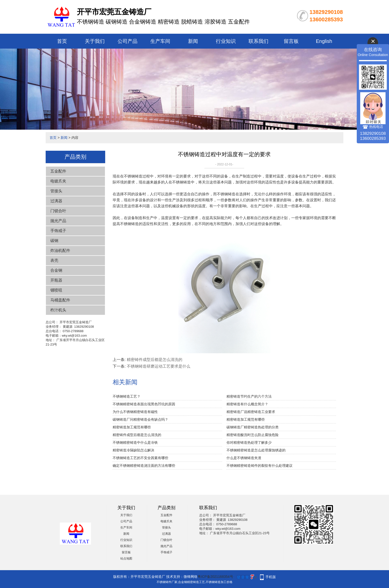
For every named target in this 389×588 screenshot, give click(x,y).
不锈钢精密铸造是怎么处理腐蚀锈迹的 (256, 450)
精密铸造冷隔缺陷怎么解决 (133, 450)
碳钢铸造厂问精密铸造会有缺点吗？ (140, 419)
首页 (62, 41)
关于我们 (95, 41)
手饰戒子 (58, 231)
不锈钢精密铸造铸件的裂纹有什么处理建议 (259, 466)
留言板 (291, 41)
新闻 (193, 41)
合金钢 (56, 270)
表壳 (54, 260)
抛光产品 (58, 221)
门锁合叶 (58, 211)
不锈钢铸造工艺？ (127, 396)
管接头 (56, 191)
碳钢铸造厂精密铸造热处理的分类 (253, 427)
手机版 (271, 577)
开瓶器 (56, 280)
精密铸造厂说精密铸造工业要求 (251, 412)
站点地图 (126, 559)
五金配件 (58, 171)
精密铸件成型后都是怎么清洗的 (155, 360)
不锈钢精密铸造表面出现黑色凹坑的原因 (144, 404)
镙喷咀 (56, 290)
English (324, 41)
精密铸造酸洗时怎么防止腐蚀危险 (253, 435)
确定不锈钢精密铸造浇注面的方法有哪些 (144, 466)
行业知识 (226, 41)
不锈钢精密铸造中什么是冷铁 (135, 442)
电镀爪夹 (58, 181)
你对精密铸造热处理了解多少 (249, 442)
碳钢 (54, 241)
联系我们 (259, 41)
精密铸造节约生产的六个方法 (249, 396)
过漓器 (56, 201)
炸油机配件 (60, 250)
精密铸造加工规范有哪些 (246, 419)
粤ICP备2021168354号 (215, 577)
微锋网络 (191, 577)
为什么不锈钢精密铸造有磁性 (135, 412)
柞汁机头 (58, 310)
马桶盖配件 (60, 300)
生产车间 (160, 41)
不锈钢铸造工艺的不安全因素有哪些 (140, 458)
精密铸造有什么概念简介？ (247, 404)
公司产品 (128, 41)
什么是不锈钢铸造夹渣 (244, 458)
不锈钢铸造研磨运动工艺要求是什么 (159, 366)
